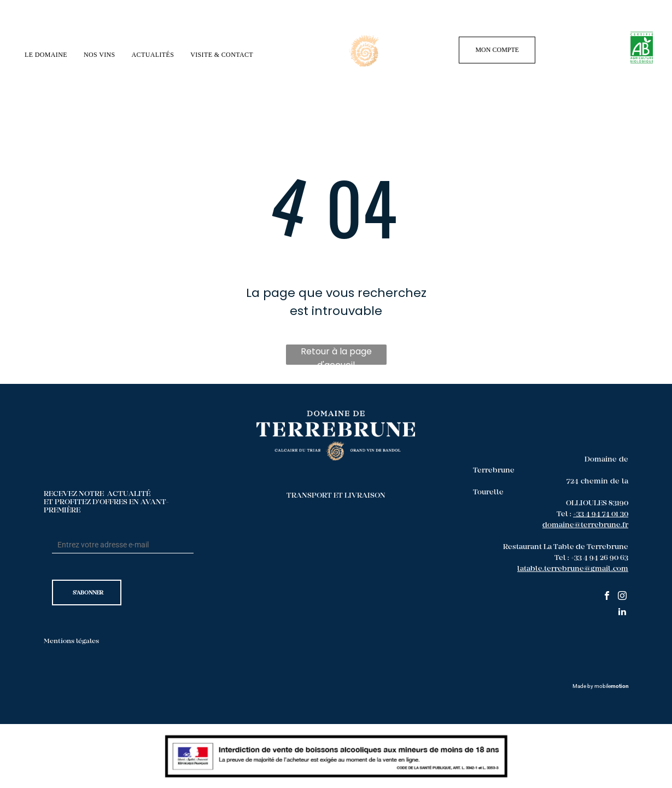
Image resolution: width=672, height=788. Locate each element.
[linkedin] (622, 613)
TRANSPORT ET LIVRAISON (336, 496)
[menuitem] (46, 55)
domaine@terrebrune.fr (585, 526)
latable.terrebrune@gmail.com (573, 569)
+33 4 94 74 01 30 (601, 515)
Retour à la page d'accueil (336, 355)
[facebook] (607, 597)
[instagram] (622, 597)
